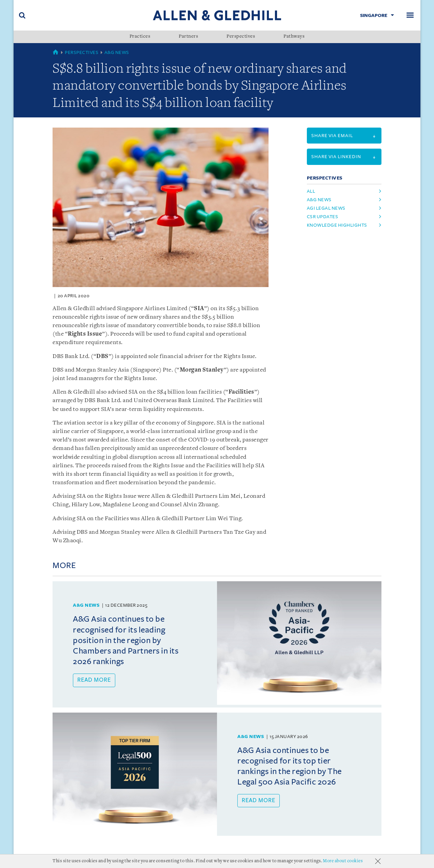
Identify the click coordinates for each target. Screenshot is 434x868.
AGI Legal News (326, 208)
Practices (140, 37)
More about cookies (343, 861)
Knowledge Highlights (337, 225)
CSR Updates (323, 217)
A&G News (117, 52)
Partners (188, 37)
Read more (94, 680)
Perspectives (241, 37)
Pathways (294, 37)
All (311, 191)
